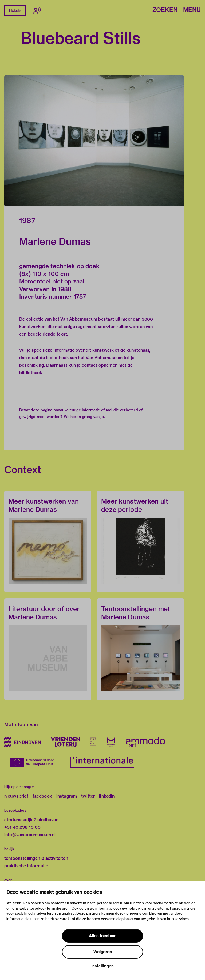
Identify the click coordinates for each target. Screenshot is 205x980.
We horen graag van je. (84, 417)
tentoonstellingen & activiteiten (36, 858)
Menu (192, 10)
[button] (94, 141)
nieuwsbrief (16, 796)
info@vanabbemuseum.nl (30, 835)
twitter (88, 796)
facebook (42, 796)
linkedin (107, 796)
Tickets (15, 10)
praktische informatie (26, 866)
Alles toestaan (103, 936)
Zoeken (165, 10)
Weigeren (103, 952)
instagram (67, 796)
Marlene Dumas (55, 241)
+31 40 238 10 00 (22, 827)
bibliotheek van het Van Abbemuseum (84, 358)
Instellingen (102, 966)
